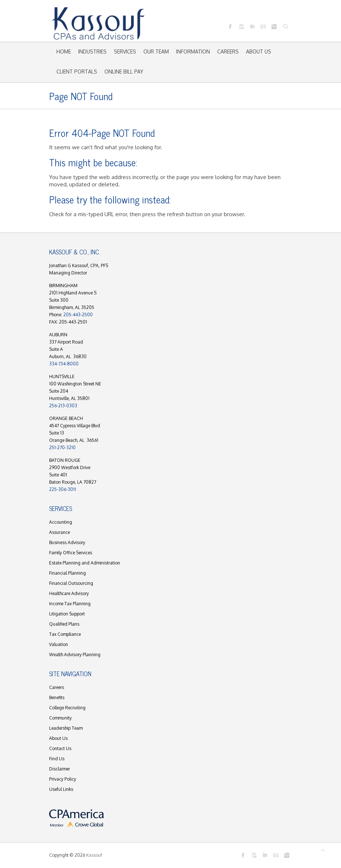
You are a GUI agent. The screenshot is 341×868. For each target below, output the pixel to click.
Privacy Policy (63, 779)
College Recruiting (67, 708)
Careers (228, 51)
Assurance (60, 532)
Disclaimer (60, 769)
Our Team (156, 51)
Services (125, 51)
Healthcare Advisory (69, 593)
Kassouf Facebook (230, 27)
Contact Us (60, 748)
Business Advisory (67, 542)
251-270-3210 (62, 447)
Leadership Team (66, 728)
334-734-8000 (64, 364)
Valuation (59, 644)
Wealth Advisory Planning (75, 655)
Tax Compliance (65, 634)
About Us (259, 51)
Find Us (57, 759)
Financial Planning (68, 573)
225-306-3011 (63, 489)
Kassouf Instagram (274, 27)
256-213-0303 (63, 406)
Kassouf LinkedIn (252, 27)
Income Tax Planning (70, 604)
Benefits (57, 697)
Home (64, 51)
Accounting (61, 522)
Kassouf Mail (263, 27)
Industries (92, 51)
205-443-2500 (78, 315)
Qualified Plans (64, 624)
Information (193, 51)
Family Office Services (71, 553)
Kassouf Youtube (241, 27)
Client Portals (77, 72)
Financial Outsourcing (71, 583)
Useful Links (61, 789)
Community (60, 718)
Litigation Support (67, 614)
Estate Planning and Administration (85, 563)
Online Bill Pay (124, 72)
